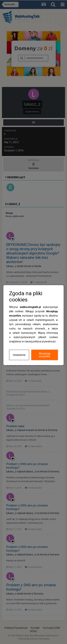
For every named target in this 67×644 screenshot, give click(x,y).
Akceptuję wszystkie (45, 355)
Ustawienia (19, 355)
